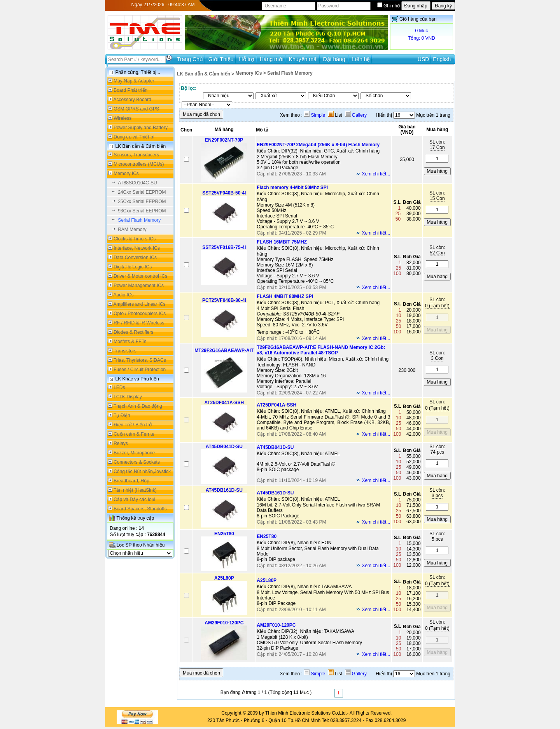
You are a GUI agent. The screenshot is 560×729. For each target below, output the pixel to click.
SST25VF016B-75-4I (224, 247)
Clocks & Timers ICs (135, 239)
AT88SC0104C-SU (137, 183)
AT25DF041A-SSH (224, 403)
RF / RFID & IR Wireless (139, 323)
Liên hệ (361, 59)
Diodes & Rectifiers (133, 332)
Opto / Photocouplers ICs (140, 314)
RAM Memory (132, 230)
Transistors (125, 351)
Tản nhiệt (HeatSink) (135, 490)
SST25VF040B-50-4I (224, 193)
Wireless (122, 118)
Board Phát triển (130, 90)
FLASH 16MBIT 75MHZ (282, 242)
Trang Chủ (190, 59)
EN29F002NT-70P (224, 140)
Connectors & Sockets (137, 462)
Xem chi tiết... (376, 174)
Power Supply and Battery (141, 128)
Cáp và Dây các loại (134, 499)
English (442, 59)
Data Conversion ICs (135, 258)
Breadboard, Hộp (131, 481)
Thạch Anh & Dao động (138, 406)
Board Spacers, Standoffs (140, 509)
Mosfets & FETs (130, 342)
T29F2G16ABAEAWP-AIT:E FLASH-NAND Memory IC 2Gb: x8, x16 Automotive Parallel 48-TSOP (321, 350)
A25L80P (224, 578)
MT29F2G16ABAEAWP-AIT (224, 350)
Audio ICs (124, 295)
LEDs (119, 387)
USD (423, 59)
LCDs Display (128, 397)
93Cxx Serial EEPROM (142, 211)
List (335, 115)
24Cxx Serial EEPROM (142, 192)
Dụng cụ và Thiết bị (134, 137)
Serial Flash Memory (139, 220)
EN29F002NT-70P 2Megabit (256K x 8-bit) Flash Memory (318, 145)
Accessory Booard (132, 100)
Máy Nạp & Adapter (134, 81)
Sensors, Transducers (136, 155)
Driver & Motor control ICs (140, 276)
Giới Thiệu (221, 59)
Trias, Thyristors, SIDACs (140, 360)
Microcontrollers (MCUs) (139, 164)
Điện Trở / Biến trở (133, 425)
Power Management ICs (139, 286)
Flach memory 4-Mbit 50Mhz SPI (292, 188)
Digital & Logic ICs (133, 267)
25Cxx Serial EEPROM (142, 202)
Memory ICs (126, 173)
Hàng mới (272, 59)
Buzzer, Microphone (134, 453)
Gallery (356, 115)
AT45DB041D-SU (224, 447)
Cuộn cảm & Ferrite (134, 434)
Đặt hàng (335, 59)
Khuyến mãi (303, 59)
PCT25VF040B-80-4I (224, 300)
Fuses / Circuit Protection (140, 370)
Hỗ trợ (247, 59)
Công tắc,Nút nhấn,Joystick (142, 471)
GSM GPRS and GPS (136, 109)
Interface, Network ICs (137, 248)
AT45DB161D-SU (224, 490)
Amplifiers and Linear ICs (140, 304)
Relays (121, 443)
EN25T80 (224, 534)
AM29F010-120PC (224, 623)
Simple (314, 115)
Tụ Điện (122, 415)
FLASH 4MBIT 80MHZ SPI (285, 296)
